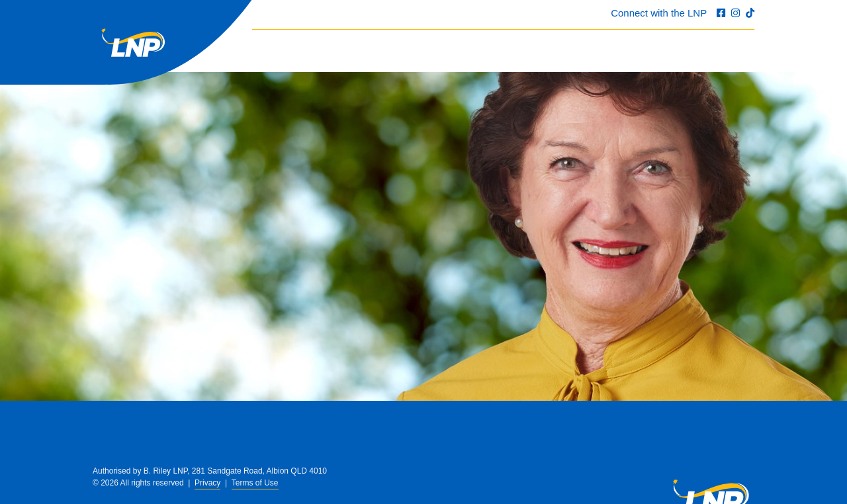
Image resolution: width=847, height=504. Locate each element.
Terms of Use (255, 483)
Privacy (207, 483)
